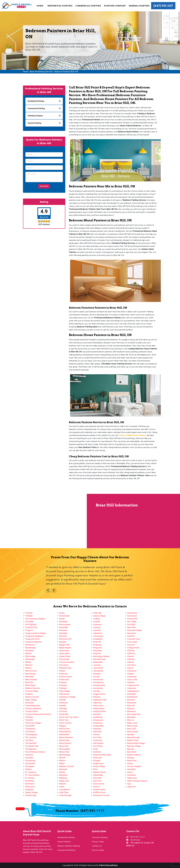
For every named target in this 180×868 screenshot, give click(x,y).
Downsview (132, 613)
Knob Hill (97, 642)
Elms (95, 769)
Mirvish (62, 758)
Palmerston (64, 694)
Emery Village (99, 766)
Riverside (63, 630)
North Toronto (65, 723)
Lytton (62, 787)
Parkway (63, 682)
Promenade (64, 659)
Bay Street (132, 752)
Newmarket (64, 735)
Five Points (98, 746)
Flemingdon (98, 743)
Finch (96, 749)
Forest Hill (98, 740)
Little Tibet (64, 792)
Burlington (132, 694)
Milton (62, 763)
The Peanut (30, 732)
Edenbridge (98, 775)
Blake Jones (133, 723)
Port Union (64, 665)
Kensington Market (101, 656)
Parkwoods (64, 680)
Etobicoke (98, 758)
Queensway (64, 651)
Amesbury (132, 775)
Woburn (29, 653)
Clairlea (130, 662)
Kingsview (98, 648)
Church (130, 668)
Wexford (29, 665)
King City (97, 653)
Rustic (62, 613)
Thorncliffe (30, 726)
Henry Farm (98, 706)
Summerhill (30, 763)
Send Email (135, 840)
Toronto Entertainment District (38, 714)
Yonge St (29, 630)
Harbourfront (99, 708)
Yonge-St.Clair (31, 627)
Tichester (29, 717)
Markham (63, 778)
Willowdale (30, 659)
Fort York (97, 737)
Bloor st (131, 720)
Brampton (132, 711)
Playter (62, 671)
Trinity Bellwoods (33, 706)
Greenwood (98, 720)
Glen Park (97, 732)
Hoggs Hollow (99, 694)
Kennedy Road (99, 659)
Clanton (131, 656)
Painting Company (115, 6)
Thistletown (30, 729)
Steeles (28, 769)
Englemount (98, 763)
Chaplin (131, 674)
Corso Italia (132, 642)
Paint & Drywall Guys (108, 865)
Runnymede (64, 616)
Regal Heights (65, 648)
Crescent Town (134, 639)
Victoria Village (32, 691)
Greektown (98, 723)
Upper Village (31, 700)
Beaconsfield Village (136, 743)
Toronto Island (31, 711)
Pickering (63, 674)
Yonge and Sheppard (34, 636)
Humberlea (98, 688)
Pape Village (65, 691)
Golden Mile (98, 726)
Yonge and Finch (32, 639)
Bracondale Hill (134, 714)
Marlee (62, 772)
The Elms (29, 740)
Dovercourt (132, 616)
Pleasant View (65, 668)
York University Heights (35, 619)
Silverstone (30, 787)
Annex (130, 772)
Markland (63, 775)
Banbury (131, 758)
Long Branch (65, 790)
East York (97, 781)
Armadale (131, 769)
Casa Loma (132, 680)
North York (64, 720)
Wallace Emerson (33, 688)
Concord (131, 645)
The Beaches (31, 749)
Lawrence (97, 625)
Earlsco (97, 787)
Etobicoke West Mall (102, 755)
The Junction (31, 737)
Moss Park (64, 746)
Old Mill (62, 700)
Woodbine (30, 651)
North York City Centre (69, 717)
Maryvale (63, 769)
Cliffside (131, 651)
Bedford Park (133, 740)
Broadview (132, 703)
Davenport (132, 633)
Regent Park (64, 645)
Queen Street (65, 656)
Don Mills (131, 625)
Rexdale (63, 642)
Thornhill (29, 720)
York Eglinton (31, 625)
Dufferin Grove (99, 792)
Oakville (63, 706)
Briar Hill (131, 706)
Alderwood (132, 778)
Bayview (131, 749)
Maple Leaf (64, 781)
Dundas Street (99, 790)
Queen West (64, 653)
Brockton (131, 700)
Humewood (98, 680)
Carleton (131, 682)
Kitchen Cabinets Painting (69, 846)
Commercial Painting (88, 6)
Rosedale (63, 622)
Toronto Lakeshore (33, 708)
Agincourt (132, 787)
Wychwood (30, 645)
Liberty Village (99, 616)
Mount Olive (64, 740)
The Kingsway (31, 735)
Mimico (62, 761)
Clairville (131, 659)
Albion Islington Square (137, 781)
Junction (97, 665)
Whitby (28, 662)
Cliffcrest (131, 653)
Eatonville (97, 778)
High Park (97, 703)
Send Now (44, 186)
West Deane (30, 685)
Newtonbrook (65, 732)
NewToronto (64, 729)
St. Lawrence (31, 772)
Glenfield (97, 729)
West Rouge (30, 674)
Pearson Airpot (66, 677)
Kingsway (97, 645)
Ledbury (97, 619)
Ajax (129, 784)
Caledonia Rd (133, 685)
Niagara (63, 726)
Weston (29, 668)
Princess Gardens (67, 662)
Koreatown (98, 639)
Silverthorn (30, 784)
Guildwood (98, 717)
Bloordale (131, 717)
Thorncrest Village (33, 723)
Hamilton (97, 714)
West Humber (31, 680)
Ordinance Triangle (67, 697)
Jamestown (98, 671)
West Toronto (31, 671)
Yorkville (29, 613)
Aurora (130, 763)
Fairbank (97, 752)
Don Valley (132, 622)
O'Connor (63, 711)
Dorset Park (132, 619)
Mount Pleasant (66, 737)
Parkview (63, 685)
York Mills (29, 622)
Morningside (65, 749)
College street (133, 648)
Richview (63, 636)
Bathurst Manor (134, 755)
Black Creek (132, 726)
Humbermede (99, 685)
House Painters (64, 842)
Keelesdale (98, 662)
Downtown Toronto (101, 795)
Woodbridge (30, 648)
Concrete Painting (100, 837)
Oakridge (63, 708)
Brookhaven (132, 697)
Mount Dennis (65, 743)
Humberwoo (99, 682)
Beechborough (134, 737)
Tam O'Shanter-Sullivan (35, 752)
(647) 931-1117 (163, 6)
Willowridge (30, 656)
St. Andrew (30, 778)
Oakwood (63, 703)
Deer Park (131, 627)
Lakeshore (98, 633)
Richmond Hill (65, 639)
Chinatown (132, 671)
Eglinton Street (100, 772)
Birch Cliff (132, 729)
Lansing (97, 627)
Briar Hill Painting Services (41, 72)
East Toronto (99, 784)
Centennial (132, 677)
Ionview (97, 677)
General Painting (139, 6)
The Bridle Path (32, 746)
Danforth (131, 636)
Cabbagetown (133, 691)
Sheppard (29, 790)
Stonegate (30, 766)
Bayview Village (134, 746)
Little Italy (97, 613)
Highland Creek (100, 700)
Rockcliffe (64, 627)
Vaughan (29, 694)
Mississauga (65, 755)
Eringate (97, 761)
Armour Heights (134, 766)
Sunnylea (29, 758)
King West (98, 651)
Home (40, 6)
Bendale (131, 735)
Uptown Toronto (32, 697)
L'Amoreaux (98, 636)
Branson (131, 708)
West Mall (29, 677)
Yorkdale (29, 616)
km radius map (44, 521)
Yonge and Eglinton (34, 642)
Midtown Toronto (67, 766)
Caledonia (132, 688)
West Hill (29, 682)
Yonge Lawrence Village (35, 633)
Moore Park (64, 752)
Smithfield (30, 781)
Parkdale (63, 688)
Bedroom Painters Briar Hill (66, 72)
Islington (97, 674)
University (29, 703)
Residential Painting (60, 6)
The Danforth (31, 743)
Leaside (97, 622)
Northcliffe (64, 714)
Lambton (97, 630)
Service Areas (98, 850)
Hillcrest (97, 697)
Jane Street (98, 668)
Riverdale (63, 633)
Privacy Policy (98, 842)
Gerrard (97, 735)
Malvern (63, 784)
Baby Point (132, 761)
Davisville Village (134, 630)
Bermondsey (133, 732)
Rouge (62, 619)
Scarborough (31, 795)
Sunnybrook (30, 761)
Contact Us (97, 846)
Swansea (29, 755)
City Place (132, 665)
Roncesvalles (65, 625)
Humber (97, 691)
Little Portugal (65, 795)
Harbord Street (100, 711)
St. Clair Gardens (32, 775)
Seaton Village (31, 792)
